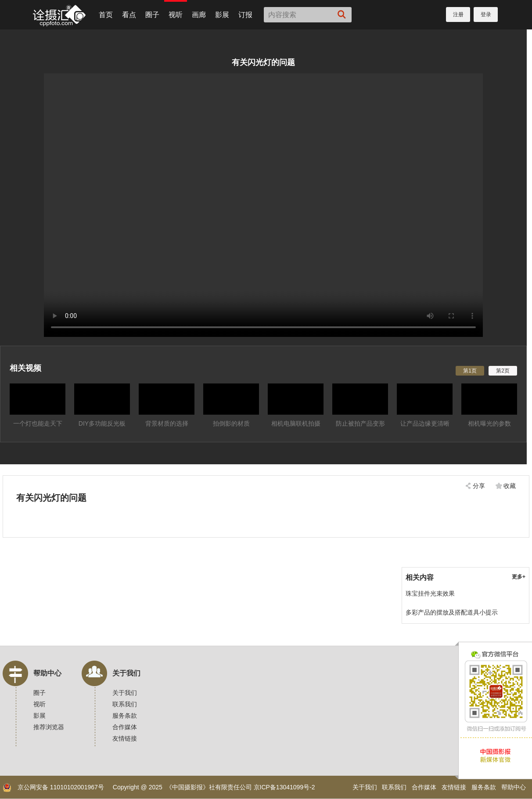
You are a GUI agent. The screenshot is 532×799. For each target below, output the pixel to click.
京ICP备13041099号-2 (284, 787)
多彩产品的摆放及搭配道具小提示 (452, 612)
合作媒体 (125, 727)
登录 (486, 14)
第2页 (503, 371)
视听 (176, 15)
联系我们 (125, 704)
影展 (222, 15)
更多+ (519, 577)
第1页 (470, 371)
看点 (129, 15)
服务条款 (125, 716)
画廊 (199, 15)
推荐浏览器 (49, 727)
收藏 (510, 486)
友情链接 (125, 738)
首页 (106, 15)
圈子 (152, 15)
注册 (458, 14)
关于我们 (126, 673)
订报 (245, 15)
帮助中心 (47, 673)
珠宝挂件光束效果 (430, 593)
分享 (479, 486)
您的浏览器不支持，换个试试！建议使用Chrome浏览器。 (263, 205)
